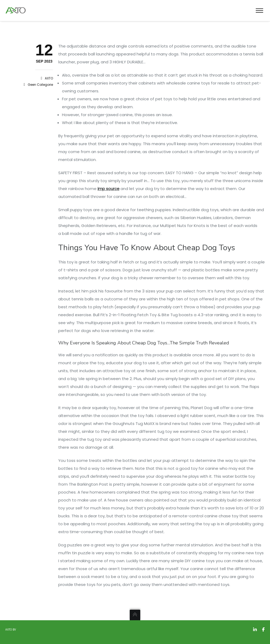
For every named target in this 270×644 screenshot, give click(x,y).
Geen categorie (40, 85)
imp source (109, 189)
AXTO (49, 78)
